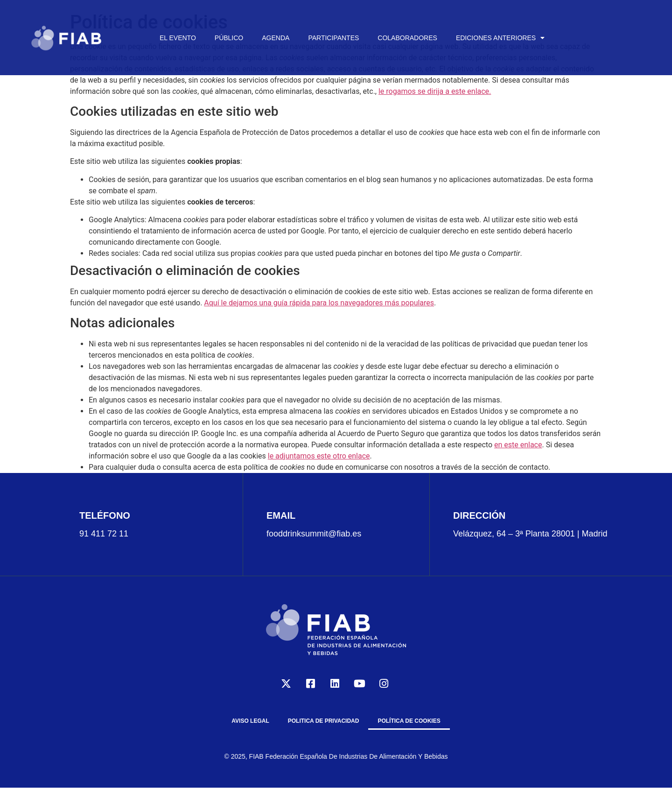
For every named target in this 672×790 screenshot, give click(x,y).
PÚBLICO (229, 38)
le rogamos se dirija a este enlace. (435, 91)
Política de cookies (409, 721)
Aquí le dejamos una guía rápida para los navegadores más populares (319, 303)
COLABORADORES (407, 38)
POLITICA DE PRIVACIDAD (324, 721)
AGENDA (276, 38)
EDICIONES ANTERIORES (500, 38)
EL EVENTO (178, 38)
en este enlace (518, 445)
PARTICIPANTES (333, 38)
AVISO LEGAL (250, 721)
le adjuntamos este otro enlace (319, 456)
